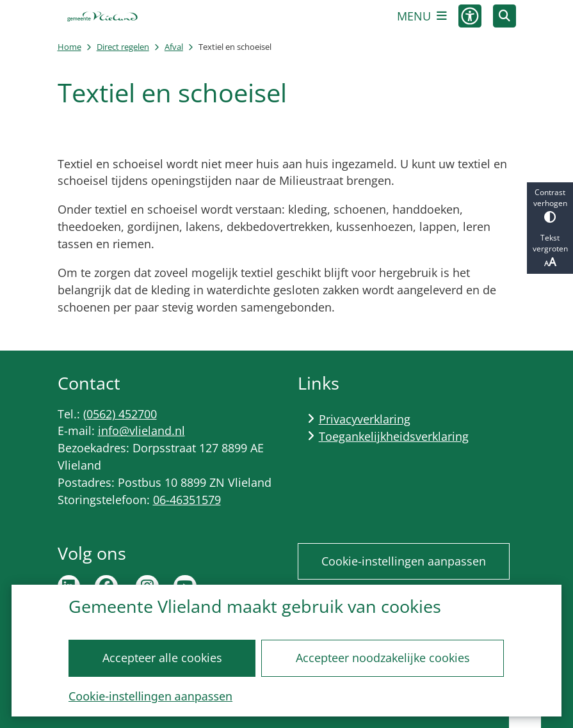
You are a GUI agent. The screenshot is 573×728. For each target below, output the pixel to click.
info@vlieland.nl (141, 431)
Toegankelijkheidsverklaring (394, 436)
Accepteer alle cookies (162, 658)
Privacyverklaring (365, 419)
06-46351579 (187, 500)
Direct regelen (123, 47)
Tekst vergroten (550, 251)
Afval (174, 47)
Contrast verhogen (550, 205)
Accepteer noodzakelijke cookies (383, 658)
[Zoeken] (504, 15)
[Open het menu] (422, 16)
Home (69, 47)
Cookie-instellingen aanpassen (150, 696)
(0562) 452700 (120, 414)
